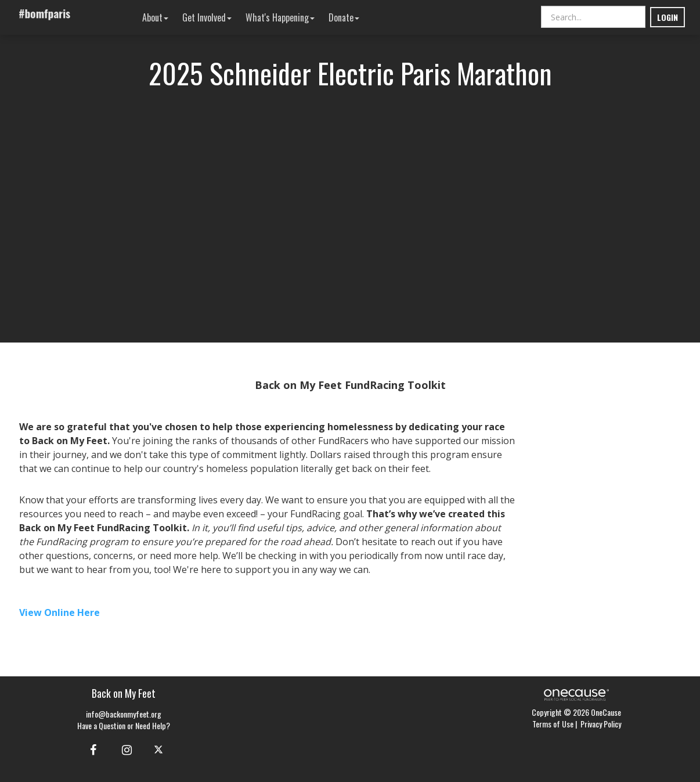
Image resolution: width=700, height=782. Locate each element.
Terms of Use (553, 724)
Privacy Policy (601, 724)
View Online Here (59, 612)
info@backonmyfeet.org (124, 714)
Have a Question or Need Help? (124, 725)
